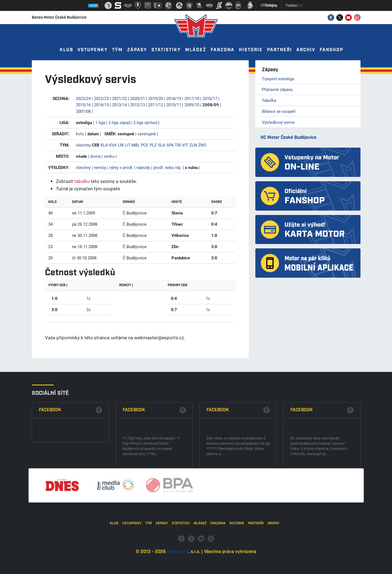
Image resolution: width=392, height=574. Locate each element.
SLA (161, 145)
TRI (178, 145)
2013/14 (119, 105)
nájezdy (143, 167)
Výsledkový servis (278, 122)
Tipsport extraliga (278, 79)
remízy (100, 167)
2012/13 (138, 105)
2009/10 (192, 105)
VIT (185, 145)
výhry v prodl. (121, 167)
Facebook (50, 457)
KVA (113, 145)
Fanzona (223, 50)
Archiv (306, 50)
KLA (104, 145)
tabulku (82, 181)
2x (88, 309)
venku (109, 156)
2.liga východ (145, 122)
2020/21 (138, 98)
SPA (170, 145)
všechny (83, 145)
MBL (136, 145)
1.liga (100, 122)
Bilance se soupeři (279, 111)
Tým (117, 50)
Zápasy (137, 50)
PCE (145, 145)
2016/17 (210, 98)
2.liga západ (119, 122)
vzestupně (147, 134)
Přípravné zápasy (277, 89)
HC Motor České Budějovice (288, 138)
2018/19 (174, 98)
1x (88, 298)
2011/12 (156, 105)
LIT (128, 145)
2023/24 (83, 98)
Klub (66, 50)
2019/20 (156, 98)
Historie (251, 50)
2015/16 (83, 105)
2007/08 (83, 111)
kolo (80, 134)
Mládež (196, 50)
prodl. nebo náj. (168, 167)
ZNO (202, 145)
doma (95, 156)
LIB (121, 145)
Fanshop (331, 50)
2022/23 (101, 98)
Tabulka (269, 100)
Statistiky (166, 50)
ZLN (193, 145)
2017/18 (192, 98)
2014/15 (101, 105)
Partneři (280, 50)
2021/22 (119, 98)
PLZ (153, 145)
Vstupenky (93, 50)
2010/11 (174, 105)
